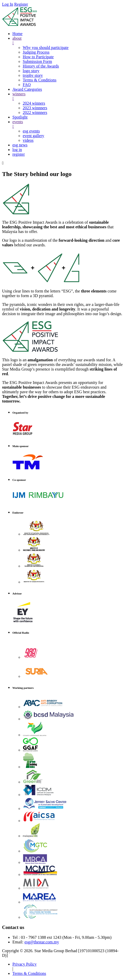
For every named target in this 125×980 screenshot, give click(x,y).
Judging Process (36, 52)
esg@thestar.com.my (42, 942)
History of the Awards (41, 66)
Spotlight (20, 117)
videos (28, 140)
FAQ (27, 85)
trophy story (33, 75)
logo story (31, 71)
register (19, 154)
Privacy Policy (25, 964)
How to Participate (38, 57)
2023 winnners (35, 108)
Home (17, 34)
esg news (20, 145)
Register (21, 4)
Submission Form (37, 61)
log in (17, 150)
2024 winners (34, 103)
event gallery (33, 136)
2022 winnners (35, 112)
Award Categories (27, 89)
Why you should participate (46, 48)
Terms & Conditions (40, 80)
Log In (8, 4)
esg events (31, 131)
